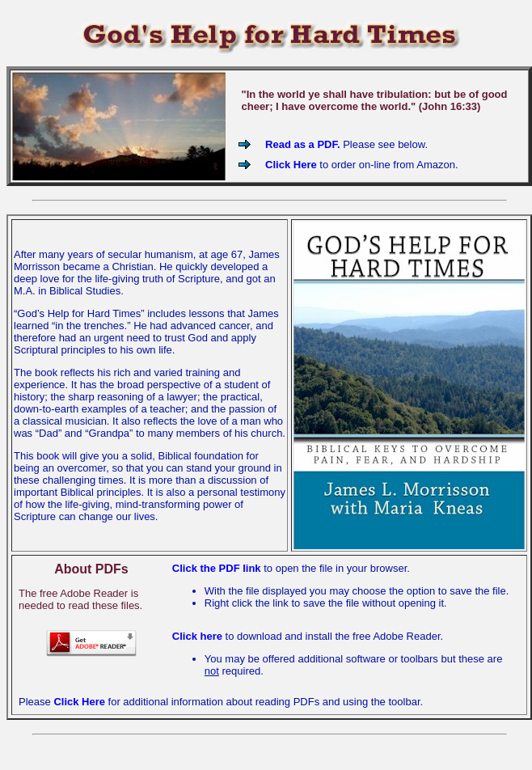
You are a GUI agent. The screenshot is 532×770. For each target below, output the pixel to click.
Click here (197, 636)
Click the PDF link (218, 568)
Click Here (291, 165)
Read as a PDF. (304, 144)
